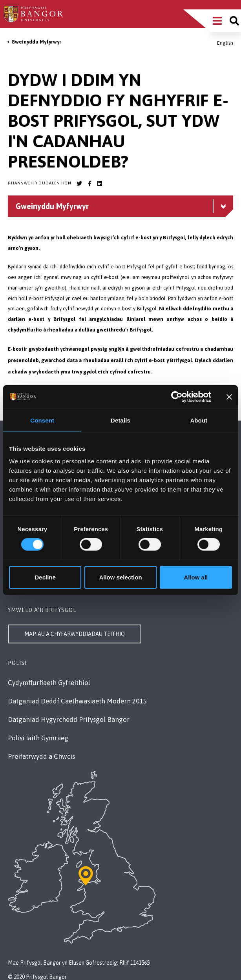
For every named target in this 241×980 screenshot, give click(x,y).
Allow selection (120, 577)
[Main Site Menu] (217, 21)
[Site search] (234, 21)
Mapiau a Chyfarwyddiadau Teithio (75, 634)
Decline (45, 577)
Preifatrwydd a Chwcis (41, 756)
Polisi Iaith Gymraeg (38, 738)
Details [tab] (120, 420)
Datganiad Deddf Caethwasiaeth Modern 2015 (77, 701)
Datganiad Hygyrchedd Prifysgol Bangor (69, 720)
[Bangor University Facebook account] (89, 184)
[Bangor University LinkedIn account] (100, 184)
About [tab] (199, 420)
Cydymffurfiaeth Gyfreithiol (49, 683)
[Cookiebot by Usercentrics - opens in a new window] (177, 397)
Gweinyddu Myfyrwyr (36, 42)
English (225, 43)
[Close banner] (229, 397)
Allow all (196, 577)
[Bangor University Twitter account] (79, 184)
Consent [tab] (42, 420)
